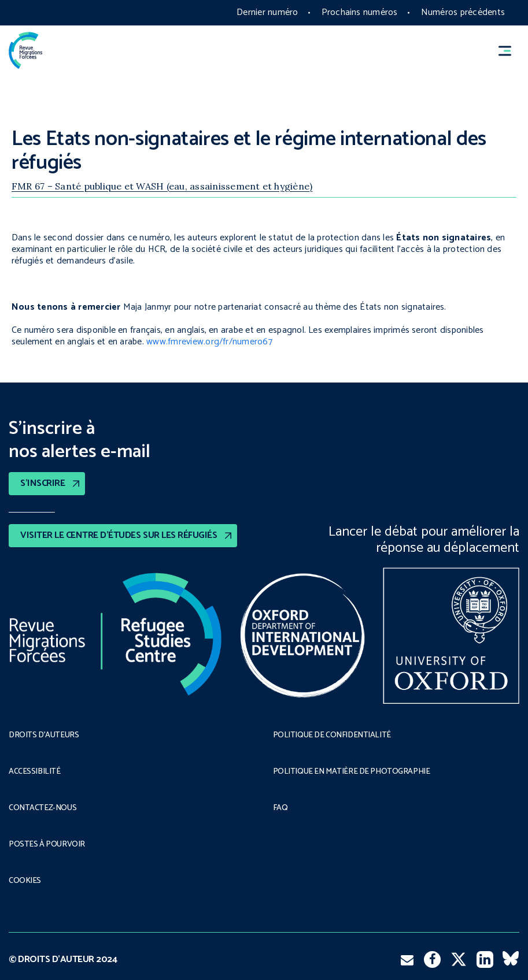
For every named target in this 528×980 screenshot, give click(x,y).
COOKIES (25, 881)
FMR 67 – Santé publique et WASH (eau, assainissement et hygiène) (162, 186)
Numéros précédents (463, 12)
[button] (510, 51)
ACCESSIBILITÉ (35, 772)
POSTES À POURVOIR (47, 845)
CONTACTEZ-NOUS (43, 808)
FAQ (280, 808)
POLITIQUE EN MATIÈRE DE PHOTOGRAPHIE (352, 772)
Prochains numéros (360, 12)
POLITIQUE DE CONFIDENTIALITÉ (332, 736)
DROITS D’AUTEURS (44, 736)
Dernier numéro (267, 12)
